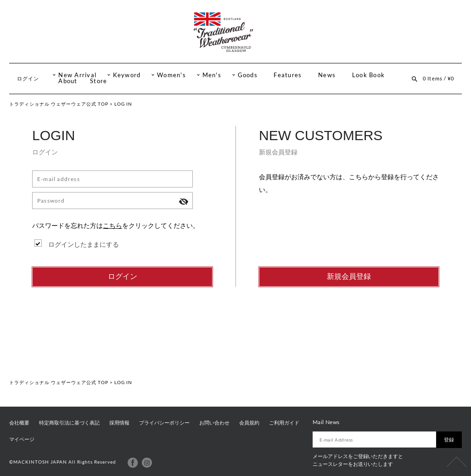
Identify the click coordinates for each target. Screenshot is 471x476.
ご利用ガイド (284, 423)
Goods (248, 75)
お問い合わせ (214, 423)
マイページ (22, 439)
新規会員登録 (349, 276)
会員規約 (249, 423)
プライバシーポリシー (164, 423)
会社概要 (19, 423)
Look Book (368, 75)
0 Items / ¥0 (438, 78)
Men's (212, 75)
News (327, 75)
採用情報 (119, 423)
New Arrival (77, 75)
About (68, 81)
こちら (112, 225)
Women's (171, 75)
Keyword (127, 75)
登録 (449, 439)
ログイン (28, 78)
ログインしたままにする (84, 244)
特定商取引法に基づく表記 (69, 423)
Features (288, 75)
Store (98, 81)
